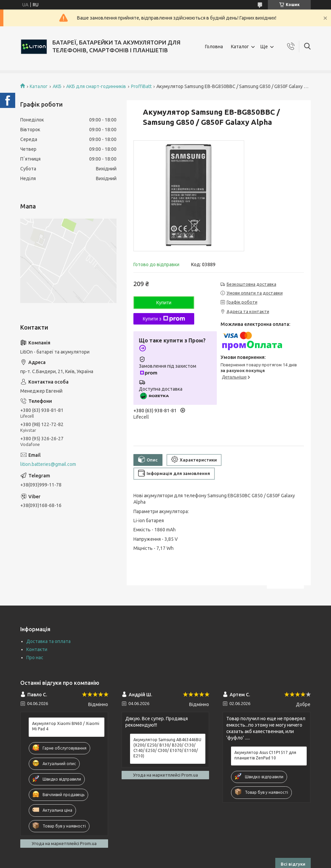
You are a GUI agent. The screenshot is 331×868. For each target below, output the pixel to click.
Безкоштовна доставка (251, 284)
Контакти (37, 649)
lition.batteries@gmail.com (48, 464)
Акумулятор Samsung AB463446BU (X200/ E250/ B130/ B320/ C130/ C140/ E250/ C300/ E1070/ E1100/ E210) (167, 748)
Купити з (164, 319)
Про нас (35, 657)
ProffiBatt (141, 86)
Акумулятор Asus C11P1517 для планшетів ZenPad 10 (265, 755)
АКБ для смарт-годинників (96, 86)
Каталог (240, 47)
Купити (164, 303)
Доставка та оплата (48, 641)
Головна (214, 47)
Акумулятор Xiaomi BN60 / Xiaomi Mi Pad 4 (66, 726)
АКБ (57, 86)
